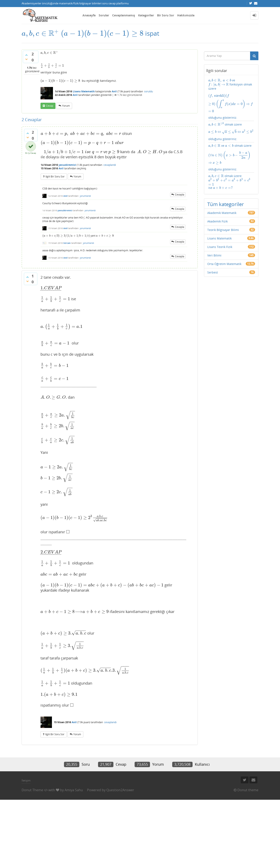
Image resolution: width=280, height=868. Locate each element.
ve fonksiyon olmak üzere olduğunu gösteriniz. (231, 99)
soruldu (149, 91)
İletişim (26, 780)
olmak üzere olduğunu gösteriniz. (231, 132)
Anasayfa (89, 15)
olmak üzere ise (229, 182)
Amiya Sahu (74, 790)
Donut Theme (32, 790)
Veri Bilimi (214, 255)
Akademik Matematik (222, 213)
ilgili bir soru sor (55, 176)
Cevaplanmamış (124, 15)
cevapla (180, 195)
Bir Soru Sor (166, 15)
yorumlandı (85, 196)
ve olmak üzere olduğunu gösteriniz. (231, 157)
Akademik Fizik (217, 221)
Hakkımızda (186, 15)
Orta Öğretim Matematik (224, 264)
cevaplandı (110, 165)
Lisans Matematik (84, 91)
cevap (50, 106)
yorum (66, 106)
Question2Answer (120, 790)
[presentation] (40, 33)
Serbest (213, 272)
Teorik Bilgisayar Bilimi (223, 230)
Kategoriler (146, 15)
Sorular (104, 15)
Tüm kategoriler (226, 204)
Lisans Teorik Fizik (220, 247)
